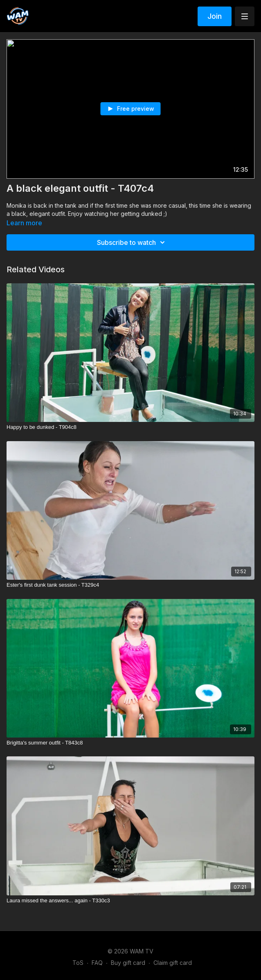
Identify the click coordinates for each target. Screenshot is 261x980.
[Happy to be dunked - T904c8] (130, 427)
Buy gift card (128, 963)
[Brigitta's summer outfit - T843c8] (130, 743)
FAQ (97, 963)
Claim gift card (173, 963)
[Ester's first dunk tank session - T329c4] (130, 585)
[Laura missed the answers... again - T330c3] (130, 901)
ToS (78, 963)
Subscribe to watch (132, 242)
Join (215, 16)
